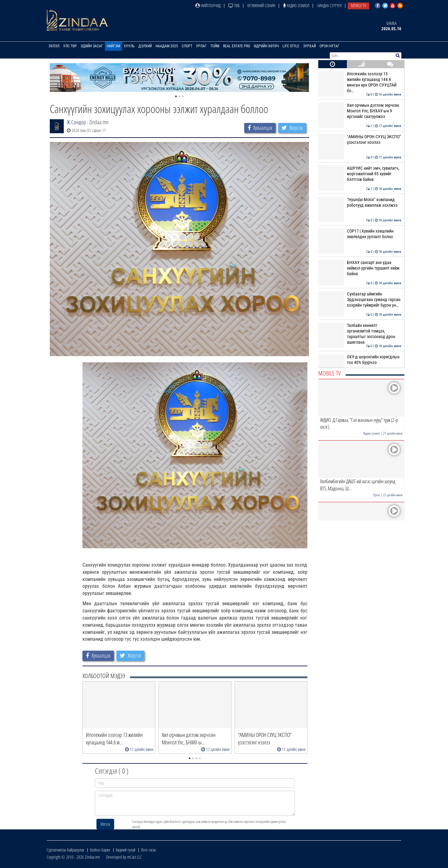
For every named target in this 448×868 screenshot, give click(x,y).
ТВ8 (234, 5)
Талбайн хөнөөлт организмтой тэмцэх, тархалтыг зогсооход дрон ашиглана (360, 334)
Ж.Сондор (76, 122)
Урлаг (201, 46)
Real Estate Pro (237, 46)
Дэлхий (145, 46)
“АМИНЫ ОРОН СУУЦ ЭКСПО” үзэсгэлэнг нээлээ (360, 139)
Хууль (129, 46)
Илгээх (105, 824)
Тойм (215, 46)
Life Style (291, 46)
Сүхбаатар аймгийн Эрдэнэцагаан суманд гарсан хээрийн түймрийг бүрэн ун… (360, 300)
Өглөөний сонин (261, 5)
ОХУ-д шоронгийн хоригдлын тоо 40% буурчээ (360, 360)
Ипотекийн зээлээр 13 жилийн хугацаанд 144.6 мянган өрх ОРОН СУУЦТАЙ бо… (360, 82)
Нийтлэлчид (208, 5)
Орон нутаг (329, 46)
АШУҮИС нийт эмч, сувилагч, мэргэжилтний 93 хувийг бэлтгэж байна (360, 174)
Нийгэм (113, 46)
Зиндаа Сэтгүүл (329, 5)
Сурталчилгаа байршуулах (65, 850)
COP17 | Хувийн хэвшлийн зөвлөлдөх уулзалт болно (360, 234)
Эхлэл (54, 46)
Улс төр (70, 46)
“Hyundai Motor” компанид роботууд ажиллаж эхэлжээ (360, 202)
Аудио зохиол (296, 5)
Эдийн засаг (92, 46)
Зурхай (309, 46)
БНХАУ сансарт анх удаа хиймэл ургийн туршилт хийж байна (360, 268)
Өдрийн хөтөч (266, 46)
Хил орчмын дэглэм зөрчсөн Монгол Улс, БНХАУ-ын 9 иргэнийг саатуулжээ (360, 111)
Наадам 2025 (167, 46)
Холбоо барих (100, 850)
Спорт (187, 46)
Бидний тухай (126, 850)
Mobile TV (359, 5)
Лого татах (148, 850)
